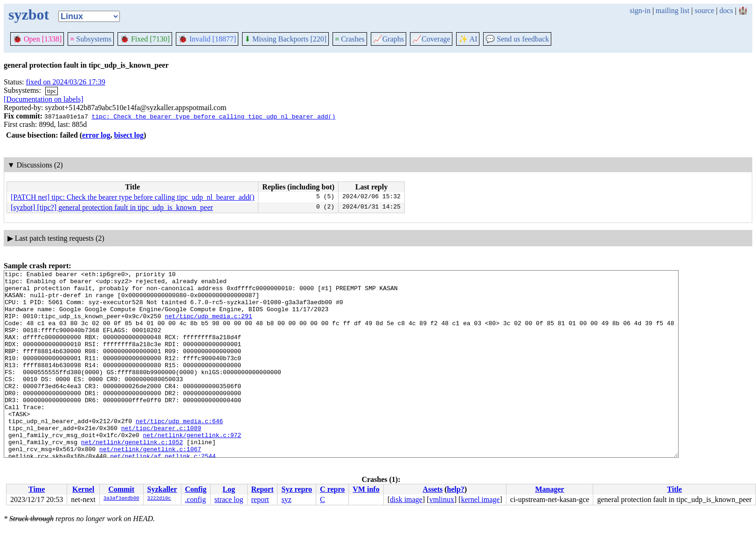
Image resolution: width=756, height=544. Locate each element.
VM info (366, 489)
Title (674, 489)
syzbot (29, 14)
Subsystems (91, 39)
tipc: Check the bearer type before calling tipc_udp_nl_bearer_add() (213, 116)
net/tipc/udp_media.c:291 (208, 326)
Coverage (431, 39)
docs (726, 10)
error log (96, 135)
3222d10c (159, 499)
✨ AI (468, 39)
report (260, 499)
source (705, 10)
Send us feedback (517, 39)
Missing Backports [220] (285, 39)
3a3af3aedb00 (121, 499)
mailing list (673, 10)
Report (262, 489)
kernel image (480, 499)
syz (286, 499)
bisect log (129, 135)
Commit (121, 489)
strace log (229, 499)
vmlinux (441, 499)
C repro (332, 489)
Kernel (83, 489)
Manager (550, 489)
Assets (433, 489)
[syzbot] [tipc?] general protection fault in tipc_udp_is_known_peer (112, 207)
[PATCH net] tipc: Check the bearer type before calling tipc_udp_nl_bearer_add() (132, 197)
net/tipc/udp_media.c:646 (179, 452)
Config (196, 489)
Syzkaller (162, 489)
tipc (52, 91)
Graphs (388, 39)
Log (229, 489)
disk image (406, 499)
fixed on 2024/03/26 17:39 (66, 82)
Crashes (350, 39)
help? (455, 489)
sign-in (640, 10)
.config (196, 499)
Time (37, 489)
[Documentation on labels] (44, 99)
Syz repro (297, 489)
